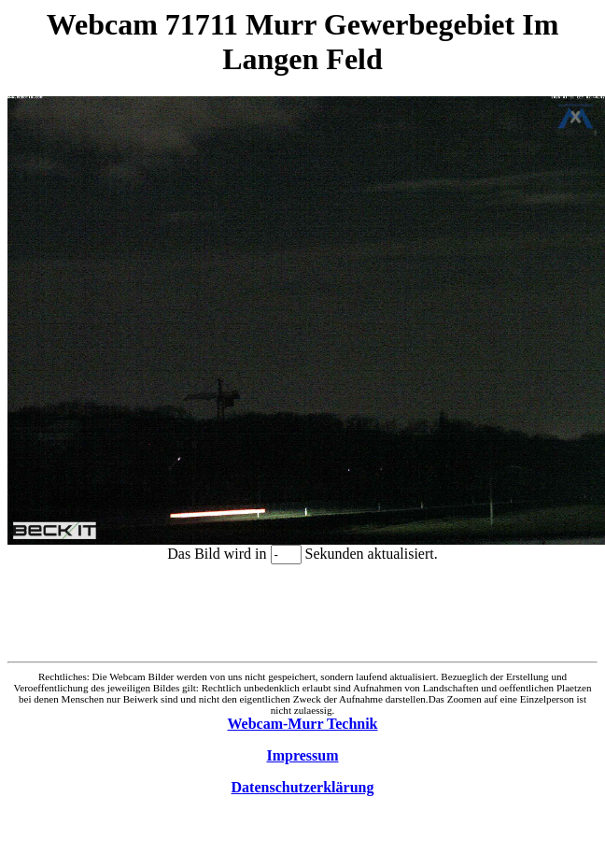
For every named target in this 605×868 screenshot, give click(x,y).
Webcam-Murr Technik (302, 724)
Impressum (302, 755)
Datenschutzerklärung (303, 787)
